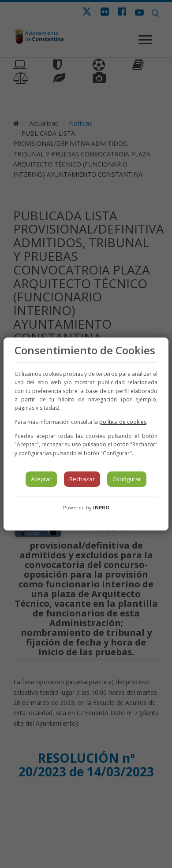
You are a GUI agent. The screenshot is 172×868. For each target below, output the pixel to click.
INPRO (101, 507)
